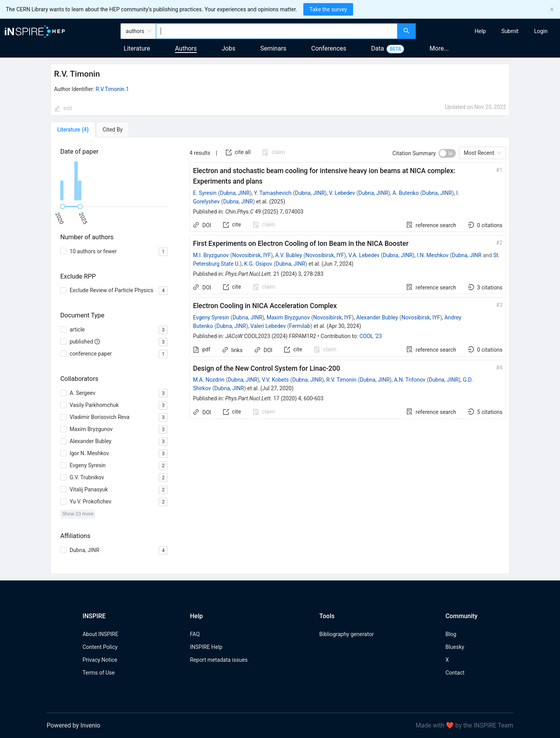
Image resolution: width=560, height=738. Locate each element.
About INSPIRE (100, 634)
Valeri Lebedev (268, 326)
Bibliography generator (346, 634)
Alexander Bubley (377, 317)
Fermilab (300, 326)
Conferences (329, 48)
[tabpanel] (280, 356)
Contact (455, 673)
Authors (186, 48)
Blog (451, 634)
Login (541, 31)
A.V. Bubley (289, 255)
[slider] (63, 207)
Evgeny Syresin (211, 317)
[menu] (489, 31)
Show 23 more (78, 514)
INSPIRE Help (206, 647)
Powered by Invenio (73, 725)
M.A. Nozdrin (209, 380)
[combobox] (277, 31)
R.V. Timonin (341, 380)
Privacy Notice (100, 660)
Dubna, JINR (235, 193)
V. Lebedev (342, 193)
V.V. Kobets (275, 380)
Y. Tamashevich (273, 193)
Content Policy (100, 647)
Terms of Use (99, 673)
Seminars (273, 48)
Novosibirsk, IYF (251, 255)
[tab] (73, 130)
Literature (137, 48)
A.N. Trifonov (410, 380)
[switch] (447, 153)
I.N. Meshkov (433, 255)
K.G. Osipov (258, 264)
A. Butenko (406, 193)
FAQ (195, 634)
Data (377, 48)
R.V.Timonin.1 (112, 89)
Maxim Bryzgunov (288, 317)
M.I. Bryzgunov (211, 255)
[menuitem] (480, 31)
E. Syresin (205, 193)
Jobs (228, 48)
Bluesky (455, 647)
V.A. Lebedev (364, 255)
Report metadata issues (219, 660)
